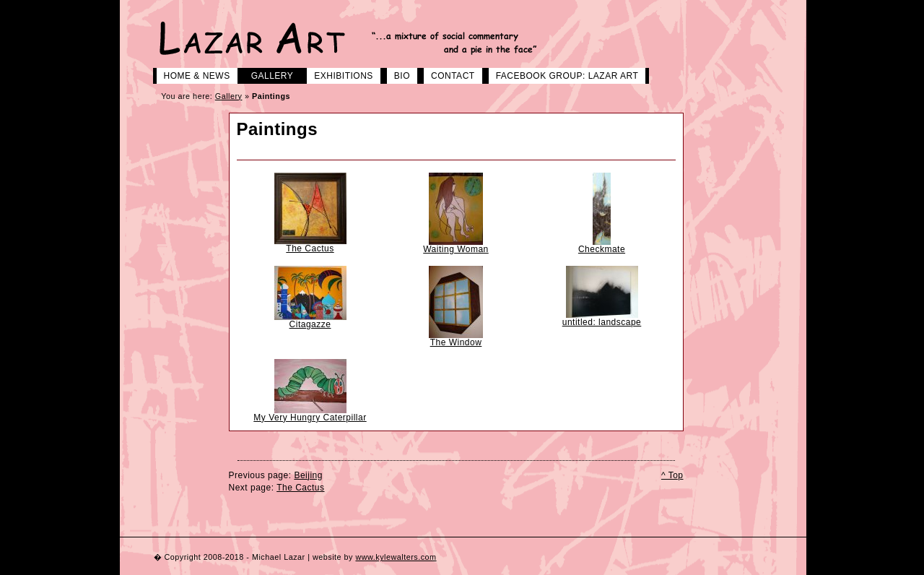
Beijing (308, 475)
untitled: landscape (602, 322)
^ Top (672, 475)
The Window (456, 342)
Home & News (192, 74)
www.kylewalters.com (396, 557)
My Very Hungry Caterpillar (310, 418)
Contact (448, 74)
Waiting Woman (456, 249)
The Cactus (310, 248)
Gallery (267, 74)
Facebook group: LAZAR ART (562, 74)
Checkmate (602, 249)
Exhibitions (338, 74)
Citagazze (310, 324)
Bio (397, 74)
